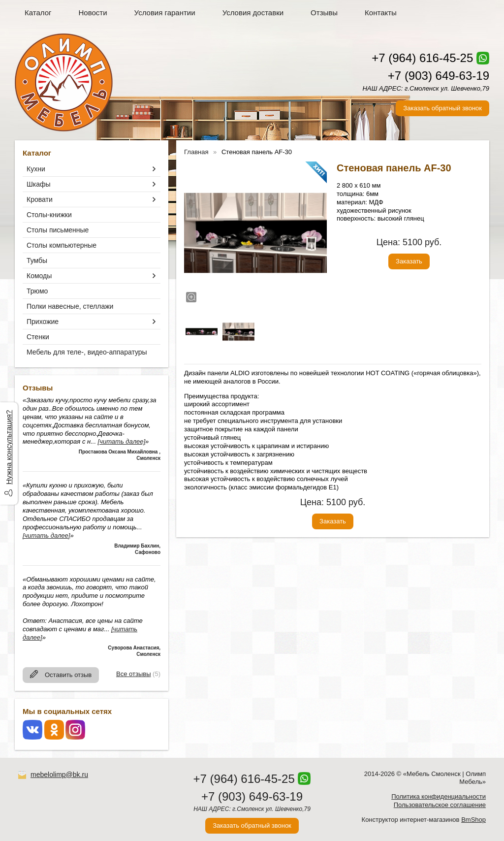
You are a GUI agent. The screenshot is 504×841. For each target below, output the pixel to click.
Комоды (39, 276)
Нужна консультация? (9, 447)
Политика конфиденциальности (439, 796)
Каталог (38, 13)
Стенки (38, 337)
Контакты (381, 13)
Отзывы (324, 13)
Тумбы (37, 260)
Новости (93, 13)
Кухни (36, 169)
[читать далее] (122, 441)
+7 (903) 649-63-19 (439, 76)
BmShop (473, 820)
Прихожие (43, 322)
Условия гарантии (165, 13)
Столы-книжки (49, 215)
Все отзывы (133, 674)
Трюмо (37, 291)
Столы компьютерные (62, 245)
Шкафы (39, 184)
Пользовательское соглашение (440, 805)
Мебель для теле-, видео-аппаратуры (87, 352)
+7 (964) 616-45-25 (422, 58)
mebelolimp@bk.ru (59, 775)
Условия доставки (253, 13)
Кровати (40, 199)
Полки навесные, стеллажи (70, 306)
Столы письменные (58, 230)
